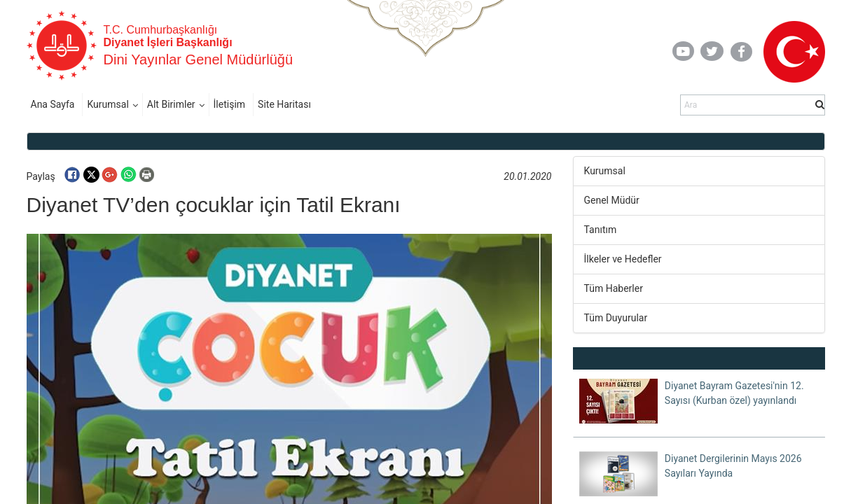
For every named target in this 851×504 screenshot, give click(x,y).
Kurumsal (108, 104)
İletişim (230, 104)
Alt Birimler (171, 104)
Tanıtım (601, 230)
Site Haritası (284, 104)
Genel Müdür (612, 200)
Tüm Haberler (614, 288)
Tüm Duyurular (616, 318)
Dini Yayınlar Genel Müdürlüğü (199, 59)
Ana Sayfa (53, 104)
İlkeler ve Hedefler (623, 259)
